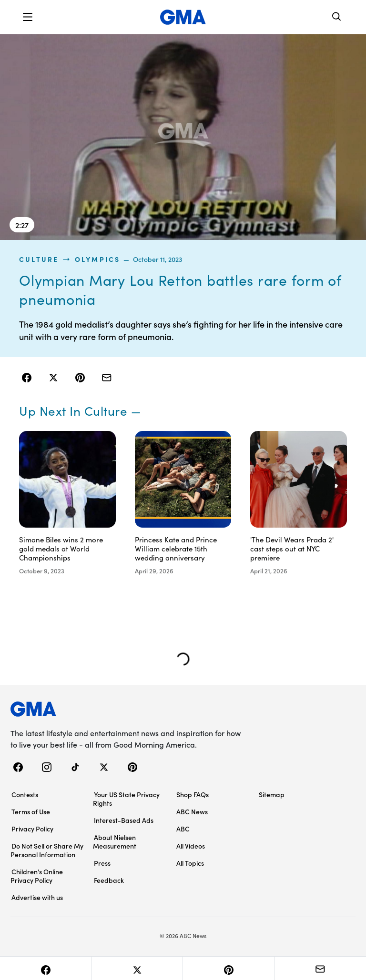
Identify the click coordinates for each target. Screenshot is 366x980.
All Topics (190, 863)
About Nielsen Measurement (115, 841)
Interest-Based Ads (124, 820)
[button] (28, 17)
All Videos (191, 846)
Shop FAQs (193, 794)
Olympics (98, 259)
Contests (25, 794)
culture (39, 259)
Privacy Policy (32, 829)
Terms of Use (31, 811)
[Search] (337, 17)
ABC (183, 829)
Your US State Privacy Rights (126, 799)
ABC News (192, 811)
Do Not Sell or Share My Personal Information (47, 850)
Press (102, 863)
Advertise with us (37, 897)
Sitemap (272, 794)
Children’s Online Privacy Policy (37, 876)
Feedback (109, 880)
